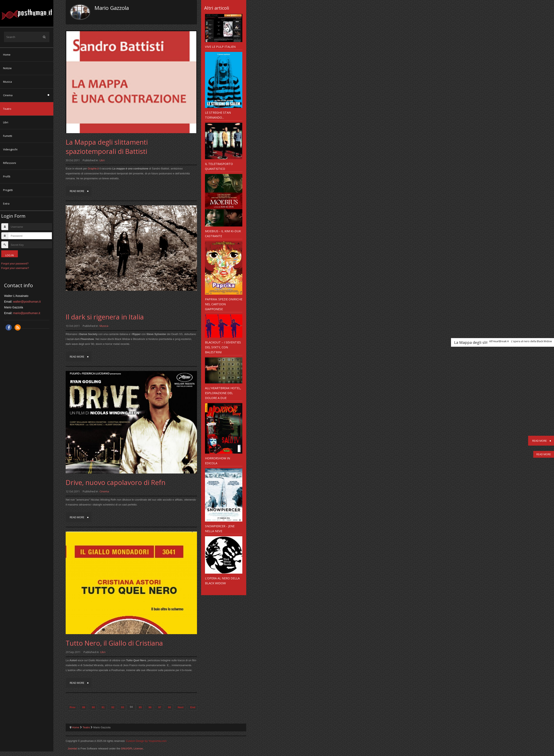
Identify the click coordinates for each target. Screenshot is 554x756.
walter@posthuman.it (27, 302)
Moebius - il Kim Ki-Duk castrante (223, 233)
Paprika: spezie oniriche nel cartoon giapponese (224, 304)
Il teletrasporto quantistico (219, 166)
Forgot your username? (15, 268)
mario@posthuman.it (27, 313)
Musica (7, 82)
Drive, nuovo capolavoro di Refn (116, 482)
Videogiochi (10, 149)
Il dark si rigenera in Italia (105, 317)
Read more (77, 191)
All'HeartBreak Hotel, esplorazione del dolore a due (223, 393)
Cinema (8, 95)
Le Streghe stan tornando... (218, 115)
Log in (10, 255)
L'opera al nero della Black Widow (222, 581)
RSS (18, 327)
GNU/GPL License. (132, 749)
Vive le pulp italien (220, 47)
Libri (6, 122)
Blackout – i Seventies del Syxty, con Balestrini (223, 347)
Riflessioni (10, 163)
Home (7, 55)
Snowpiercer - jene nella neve (220, 528)
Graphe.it (93, 169)
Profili (7, 176)
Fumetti (8, 136)
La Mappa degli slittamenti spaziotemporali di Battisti (107, 147)
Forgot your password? (15, 264)
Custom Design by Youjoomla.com (146, 741)
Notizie (7, 68)
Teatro (7, 109)
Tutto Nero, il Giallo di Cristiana (114, 643)
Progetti (8, 190)
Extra (6, 204)
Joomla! (72, 749)
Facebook (9, 327)
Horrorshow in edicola (217, 461)
